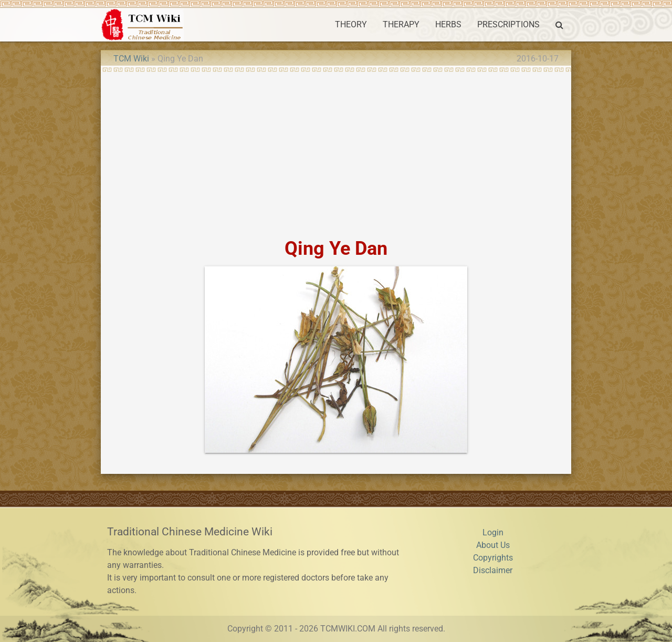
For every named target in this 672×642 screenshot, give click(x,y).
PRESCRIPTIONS (508, 24)
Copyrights (493, 558)
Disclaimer (493, 570)
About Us (493, 545)
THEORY (351, 24)
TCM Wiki (131, 59)
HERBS (448, 24)
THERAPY (401, 24)
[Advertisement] (336, 151)
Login (493, 532)
